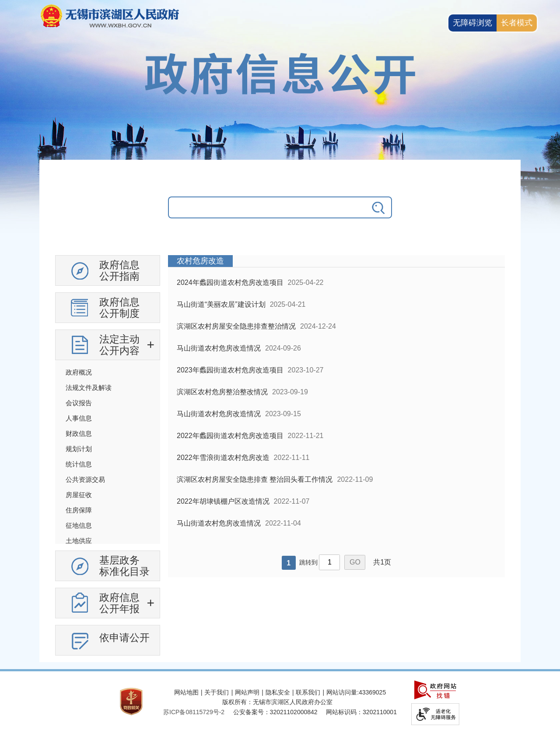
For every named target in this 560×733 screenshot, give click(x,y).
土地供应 (79, 541)
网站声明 (247, 692)
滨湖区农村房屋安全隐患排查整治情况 (236, 326)
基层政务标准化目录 (124, 566)
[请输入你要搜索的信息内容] (267, 207)
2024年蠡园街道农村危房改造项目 (230, 282)
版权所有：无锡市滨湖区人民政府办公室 (277, 702)
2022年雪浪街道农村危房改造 (223, 458)
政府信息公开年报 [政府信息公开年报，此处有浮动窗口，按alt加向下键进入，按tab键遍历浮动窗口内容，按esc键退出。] (119, 603)
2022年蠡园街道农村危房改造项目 (230, 436)
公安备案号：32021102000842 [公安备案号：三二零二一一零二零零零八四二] (275, 712)
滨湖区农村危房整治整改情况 (222, 392)
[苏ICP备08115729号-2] (194, 712)
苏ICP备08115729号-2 (194, 712)
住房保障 (79, 510)
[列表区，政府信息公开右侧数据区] (336, 416)
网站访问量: (343, 692)
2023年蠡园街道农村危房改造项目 (230, 370)
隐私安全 (278, 692)
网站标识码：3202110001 (361, 712)
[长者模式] (517, 23)
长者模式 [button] (517, 23)
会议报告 (79, 403)
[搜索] (379, 207)
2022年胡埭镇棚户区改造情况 (223, 501)
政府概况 (79, 372)
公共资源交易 (85, 479)
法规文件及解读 (89, 388)
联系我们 (308, 692)
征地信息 (79, 525)
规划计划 (79, 449)
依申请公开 (124, 638)
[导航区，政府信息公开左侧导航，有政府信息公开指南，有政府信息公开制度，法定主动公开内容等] (108, 459)
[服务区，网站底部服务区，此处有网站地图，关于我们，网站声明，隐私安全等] (280, 702)
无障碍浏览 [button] (472, 23)
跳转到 (308, 562)
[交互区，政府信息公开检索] (280, 214)
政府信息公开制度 (119, 308)
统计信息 (79, 464)
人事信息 (79, 418)
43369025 (372, 692)
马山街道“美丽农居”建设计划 (221, 304)
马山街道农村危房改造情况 (219, 348)
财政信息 (79, 433)
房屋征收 (79, 495)
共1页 (382, 562)
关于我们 (217, 692)
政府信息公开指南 (119, 270)
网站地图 (186, 692)
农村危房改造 (200, 261)
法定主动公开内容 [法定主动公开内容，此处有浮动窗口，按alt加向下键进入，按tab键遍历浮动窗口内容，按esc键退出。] (119, 345)
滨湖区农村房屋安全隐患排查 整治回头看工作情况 (255, 479)
